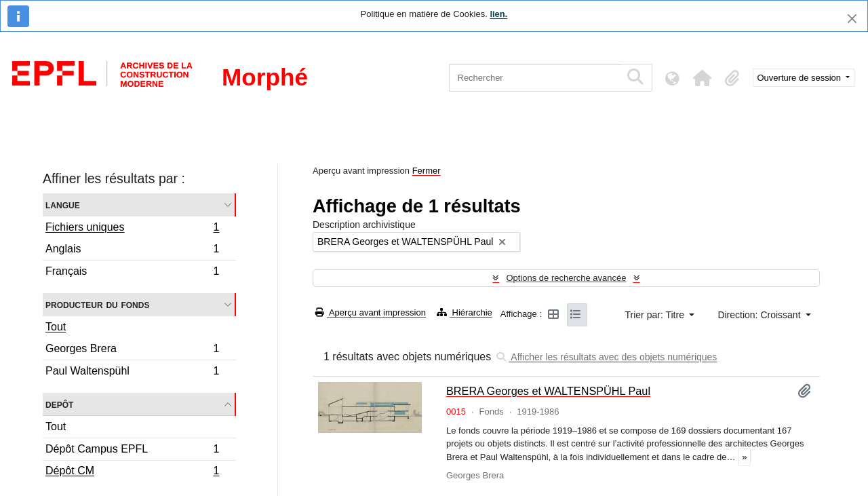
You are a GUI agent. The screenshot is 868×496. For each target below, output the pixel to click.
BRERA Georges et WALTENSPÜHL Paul (548, 391)
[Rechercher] (535, 78)
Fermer (427, 171)
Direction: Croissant (760, 315)
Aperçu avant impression (371, 312)
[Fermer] (852, 19)
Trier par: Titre (656, 315)
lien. (498, 14)
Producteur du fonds (97, 304)
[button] (703, 78)
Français (132, 273)
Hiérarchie (465, 312)
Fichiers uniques (132, 229)
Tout (56, 327)
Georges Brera (132, 350)
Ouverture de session (801, 78)
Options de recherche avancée (566, 278)
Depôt (59, 404)
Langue (63, 205)
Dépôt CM (132, 472)
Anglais (132, 251)
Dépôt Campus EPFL (132, 451)
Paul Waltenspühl (132, 373)
